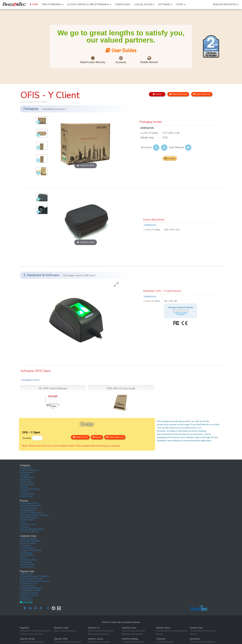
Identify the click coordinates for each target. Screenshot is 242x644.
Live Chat (26, 602)
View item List (202, 94)
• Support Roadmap (31, 550)
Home (157, 94)
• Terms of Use (28, 524)
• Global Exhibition (30, 489)
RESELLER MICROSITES (226, 4)
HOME (34, 4)
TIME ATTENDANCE (53, 4)
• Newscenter (27, 484)
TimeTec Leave (129, 628)
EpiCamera (195, 639)
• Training (25, 546)
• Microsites (26, 574)
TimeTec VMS (61, 639)
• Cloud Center (28, 543)
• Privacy (25, 527)
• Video (24, 487)
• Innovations (27, 482)
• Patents (25, 475)
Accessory (121, 62)
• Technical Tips (29, 583)
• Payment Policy (29, 517)
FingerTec (25, 628)
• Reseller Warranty (31, 506)
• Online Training (29, 595)
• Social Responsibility (32, 529)
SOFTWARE (165, 4)
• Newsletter (27, 555)
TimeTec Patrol (163, 628)
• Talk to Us (26, 600)
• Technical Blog (29, 560)
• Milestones (27, 473)
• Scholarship (27, 494)
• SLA (23, 522)
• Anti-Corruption (29, 532)
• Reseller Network (30, 541)
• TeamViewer (28, 548)
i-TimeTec (161, 639)
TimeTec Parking (130, 639)
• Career (24, 492)
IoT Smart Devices (165, 642)
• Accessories (27, 586)
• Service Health (28, 539)
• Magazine (26, 562)
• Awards (25, 480)
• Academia (26, 553)
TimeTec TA (94, 628)
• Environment (27, 565)
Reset (97, 437)
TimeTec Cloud (61, 628)
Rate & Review (178, 94)
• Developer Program (31, 579)
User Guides (121, 50)
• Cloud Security (28, 508)
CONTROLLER (123, 4)
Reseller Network (149, 62)
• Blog (23, 557)
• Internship (26, 496)
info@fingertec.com (192, 428)
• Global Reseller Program (34, 576)
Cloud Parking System (133, 642)
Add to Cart (80, 437)
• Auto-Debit (27, 520)
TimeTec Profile (27, 639)
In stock (170, 158)
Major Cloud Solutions (65, 631)
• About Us (26, 468)
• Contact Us (26, 567)
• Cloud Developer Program (35, 581)
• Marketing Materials (31, 588)
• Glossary (26, 598)
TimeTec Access (95, 639)
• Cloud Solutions (29, 593)
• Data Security (28, 510)
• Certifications (28, 477)
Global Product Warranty (93, 62)
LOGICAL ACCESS (144, 4)
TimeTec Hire (196, 628)
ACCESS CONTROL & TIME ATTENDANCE (89, 4)
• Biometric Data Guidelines (34, 515)
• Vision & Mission (30, 470)
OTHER (181, 4)
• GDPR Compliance (31, 513)
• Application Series (30, 590)
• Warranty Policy (29, 503)
